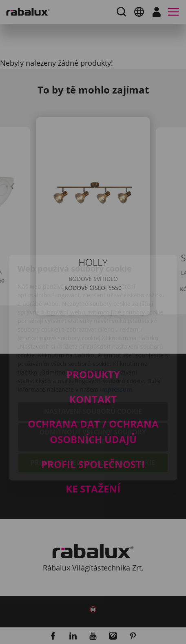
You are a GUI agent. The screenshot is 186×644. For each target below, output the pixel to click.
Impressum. (117, 344)
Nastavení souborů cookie (93, 366)
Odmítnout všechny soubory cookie (93, 392)
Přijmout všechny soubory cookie (93, 417)
